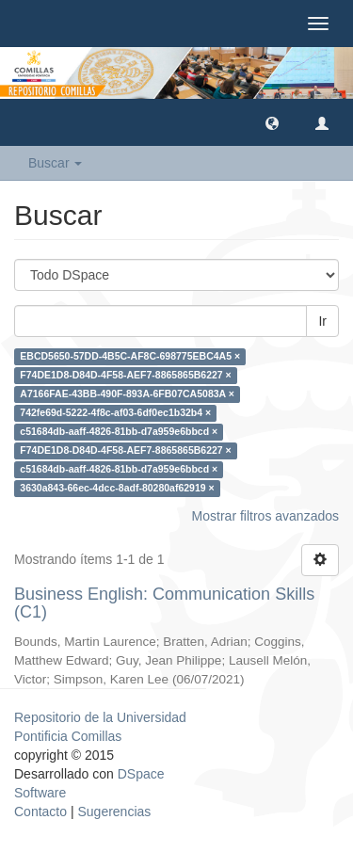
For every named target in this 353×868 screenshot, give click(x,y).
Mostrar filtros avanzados (265, 516)
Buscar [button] (55, 163)
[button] (272, 122)
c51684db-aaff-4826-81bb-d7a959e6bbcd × (119, 432)
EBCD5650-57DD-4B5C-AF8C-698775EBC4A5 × (130, 357)
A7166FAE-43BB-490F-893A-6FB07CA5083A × (127, 394)
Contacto (40, 812)
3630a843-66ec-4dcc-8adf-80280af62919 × (117, 489)
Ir (322, 321)
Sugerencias (114, 812)
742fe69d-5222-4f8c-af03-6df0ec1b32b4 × (115, 413)
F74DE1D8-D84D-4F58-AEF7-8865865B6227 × (125, 376)
